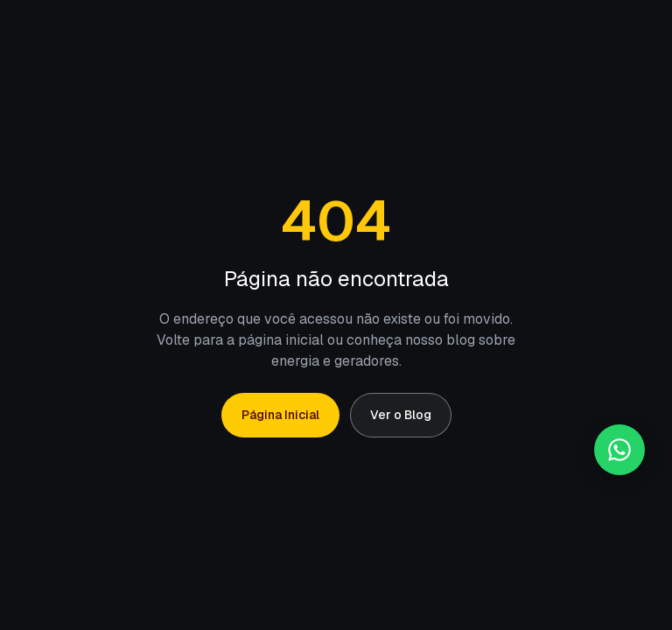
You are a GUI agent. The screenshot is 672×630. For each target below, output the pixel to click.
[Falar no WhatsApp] (619, 450)
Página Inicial (280, 415)
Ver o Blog (401, 415)
